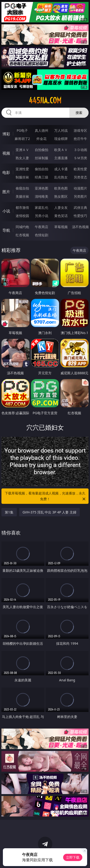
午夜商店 (42, 227)
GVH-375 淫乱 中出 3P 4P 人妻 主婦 (49, 512)
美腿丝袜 (22, 196)
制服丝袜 (22, 177)
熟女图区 (61, 196)
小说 (6, 211)
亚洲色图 (42, 188)
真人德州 (42, 130)
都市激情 (22, 207)
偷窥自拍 (22, 188)
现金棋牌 (61, 139)
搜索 (79, 113)
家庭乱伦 (42, 207)
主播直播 (61, 158)
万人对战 (61, 130)
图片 (6, 192)
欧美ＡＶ (61, 150)
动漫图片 (80, 188)
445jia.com (45, 100)
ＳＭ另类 (80, 158)
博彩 (6, 134)
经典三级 (42, 177)
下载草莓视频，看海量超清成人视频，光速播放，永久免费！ (46, 496)
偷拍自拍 (42, 169)
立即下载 (73, 857)
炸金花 (42, 139)
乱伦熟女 (61, 177)
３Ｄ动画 (80, 150)
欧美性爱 (80, 169)
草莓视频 (61, 227)
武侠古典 (80, 207)
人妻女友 (61, 207)
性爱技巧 (80, 216)
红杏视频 (22, 235)
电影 (6, 172)
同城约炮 (22, 227)
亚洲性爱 (22, 169)
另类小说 (42, 216)
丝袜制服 (42, 158)
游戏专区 (80, 130)
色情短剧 (42, 235)
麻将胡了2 (22, 139)
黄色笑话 (61, 216)
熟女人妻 (22, 158)
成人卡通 (61, 169)
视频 (6, 153)
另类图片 (80, 196)
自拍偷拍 (42, 150)
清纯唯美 (42, 196)
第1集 (9, 512)
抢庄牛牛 (80, 139)
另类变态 (80, 177)
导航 (6, 230)
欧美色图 (61, 188)
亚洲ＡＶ (22, 150)
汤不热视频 (80, 227)
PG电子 (22, 130)
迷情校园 (22, 216)
